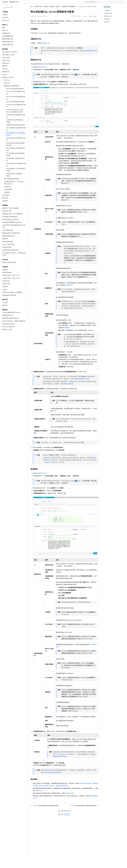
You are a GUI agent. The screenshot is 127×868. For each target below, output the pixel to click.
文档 (102, 3)
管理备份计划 (38, 797)
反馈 (67, 821)
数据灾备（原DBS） (56, 13)
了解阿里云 (62, 3)
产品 (25, 3)
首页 (32, 13)
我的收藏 (94, 22)
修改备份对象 (69, 390)
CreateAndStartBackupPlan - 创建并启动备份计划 (53, 792)
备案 (106, 3)
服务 (56, 3)
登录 (122, 3)
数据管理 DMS (14, 8)
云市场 (46, 3)
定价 (41, 3)
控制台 (110, 3)
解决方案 (30, 3)
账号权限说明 (68, 291)
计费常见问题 (70, 799)
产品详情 (85, 22)
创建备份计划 (45, 49)
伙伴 (51, 3)
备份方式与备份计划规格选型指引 (51, 778)
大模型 (19, 3)
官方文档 (5, 8)
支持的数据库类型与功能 (82, 385)
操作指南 (46, 13)
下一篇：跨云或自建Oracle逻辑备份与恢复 (84, 812)
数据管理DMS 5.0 (41, 73)
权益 (36, 3)
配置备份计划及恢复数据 (69, 13)
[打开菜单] (3, 3)
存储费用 (67, 334)
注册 (115, 3)
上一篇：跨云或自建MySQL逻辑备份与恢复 (44, 812)
